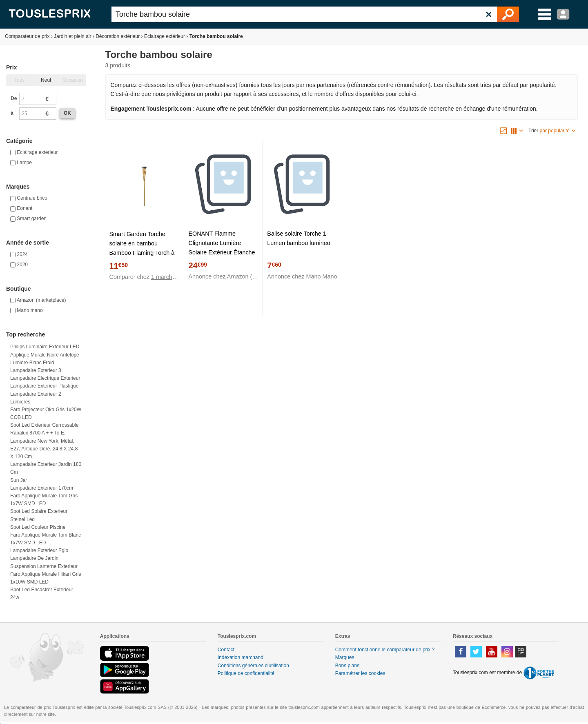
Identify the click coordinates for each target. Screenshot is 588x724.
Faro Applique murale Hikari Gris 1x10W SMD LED (46, 578)
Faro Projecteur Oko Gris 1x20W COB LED (46, 413)
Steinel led (22, 519)
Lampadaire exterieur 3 (36, 370)
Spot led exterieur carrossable (44, 425)
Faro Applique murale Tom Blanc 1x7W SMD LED (46, 539)
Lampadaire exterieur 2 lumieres (36, 398)
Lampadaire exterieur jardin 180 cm (46, 468)
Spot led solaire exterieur (39, 511)
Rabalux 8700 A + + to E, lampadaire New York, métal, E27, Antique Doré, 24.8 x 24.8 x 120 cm (44, 445)
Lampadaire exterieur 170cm (42, 488)
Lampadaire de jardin (34, 558)
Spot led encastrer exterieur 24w (42, 594)
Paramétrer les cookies (360, 673)
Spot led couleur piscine (38, 527)
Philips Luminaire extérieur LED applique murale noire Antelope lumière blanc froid (45, 354)
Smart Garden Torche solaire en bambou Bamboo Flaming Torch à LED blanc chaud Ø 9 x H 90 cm (143, 253)
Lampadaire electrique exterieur (45, 378)
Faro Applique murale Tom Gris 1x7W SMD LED (44, 500)
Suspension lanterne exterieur (44, 566)
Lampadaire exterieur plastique (44, 386)
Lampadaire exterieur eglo (39, 550)
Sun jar (19, 480)
